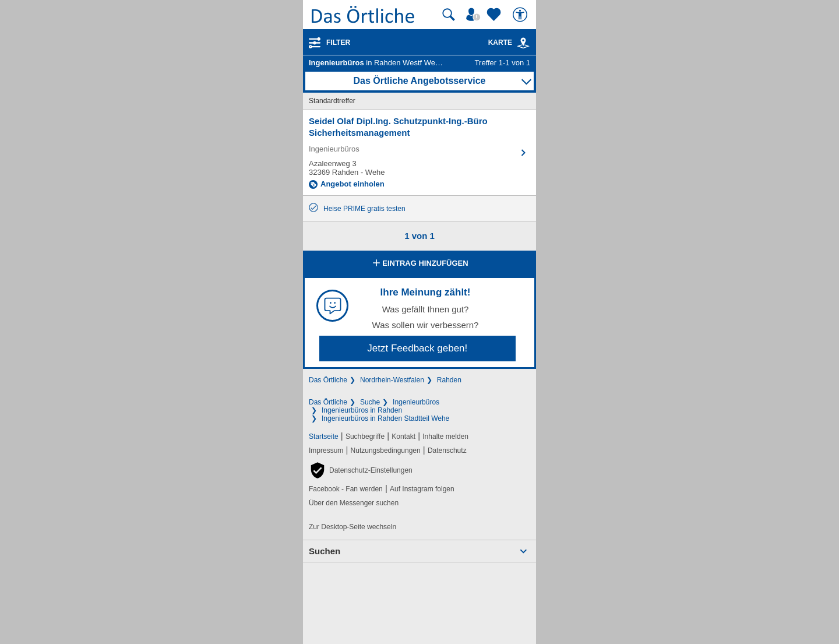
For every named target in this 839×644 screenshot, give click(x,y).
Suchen (325, 551)
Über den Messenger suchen (354, 503)
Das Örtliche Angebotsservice (419, 81)
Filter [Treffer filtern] (338, 43)
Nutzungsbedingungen (386, 451)
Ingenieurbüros (416, 402)
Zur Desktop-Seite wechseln (352, 527)
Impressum (326, 451)
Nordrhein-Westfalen (392, 380)
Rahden (449, 380)
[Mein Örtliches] (475, 15)
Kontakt (403, 437)
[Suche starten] (449, 15)
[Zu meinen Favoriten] (495, 15)
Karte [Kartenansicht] (509, 43)
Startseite (324, 437)
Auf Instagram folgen (422, 489)
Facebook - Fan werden (346, 489)
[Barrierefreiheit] (521, 15)
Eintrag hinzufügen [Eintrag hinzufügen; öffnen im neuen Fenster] (419, 264)
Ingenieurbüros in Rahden (362, 410)
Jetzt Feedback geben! (417, 348)
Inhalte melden (445, 437)
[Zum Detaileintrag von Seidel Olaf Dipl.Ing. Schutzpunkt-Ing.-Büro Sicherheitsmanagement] (419, 152)
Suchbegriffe (365, 437)
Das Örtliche (328, 380)
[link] (523, 43)
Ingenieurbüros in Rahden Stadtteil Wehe (385, 418)
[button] (361, 470)
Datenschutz (447, 451)
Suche (370, 402)
